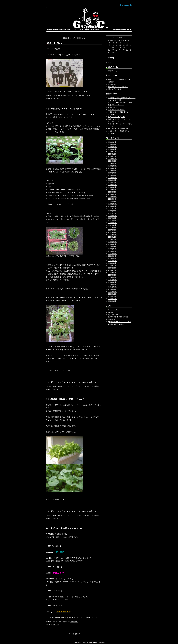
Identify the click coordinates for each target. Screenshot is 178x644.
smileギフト (112, 319)
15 (109, 48)
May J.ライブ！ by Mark (117, 117)
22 (109, 50)
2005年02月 (112, 289)
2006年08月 (112, 247)
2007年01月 (112, 235)
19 (124, 48)
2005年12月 (112, 266)
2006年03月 (112, 258)
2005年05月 (112, 282)
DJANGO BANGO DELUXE (118, 317)
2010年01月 (112, 149)
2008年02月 (112, 204)
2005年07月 (112, 277)
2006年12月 (112, 237)
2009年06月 (112, 166)
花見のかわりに (114, 107)
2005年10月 (112, 270)
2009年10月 (112, 156)
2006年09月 (112, 244)
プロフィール (113, 71)
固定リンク (55, 99)
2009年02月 (112, 175)
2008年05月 (112, 197)
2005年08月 (112, 275)
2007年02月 (112, 232)
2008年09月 (112, 187)
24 (116, 50)
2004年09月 (112, 301)
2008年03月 (112, 201)
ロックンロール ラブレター (80, 96)
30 (113, 52)
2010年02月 (112, 147)
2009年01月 (112, 178)
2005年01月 (112, 292)
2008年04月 (112, 199)
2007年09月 (112, 216)
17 (116, 48)
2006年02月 (112, 261)
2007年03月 (112, 230)
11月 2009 (119, 37)
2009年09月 (112, 159)
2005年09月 (112, 273)
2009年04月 (112, 171)
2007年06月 (112, 223)
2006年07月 (112, 249)
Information (74, 622)
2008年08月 (112, 190)
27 (127, 50)
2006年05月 (112, 254)
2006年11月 (112, 239)
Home (82, 38)
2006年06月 (112, 251)
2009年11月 (112, 154)
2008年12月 (112, 180)
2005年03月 (112, 287)
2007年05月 (112, 225)
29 (109, 52)
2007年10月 (112, 213)
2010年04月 (112, 142)
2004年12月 (112, 294)
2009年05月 (112, 168)
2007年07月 (112, 220)
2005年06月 (112, 280)
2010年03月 (112, 144)
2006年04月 (112, 256)
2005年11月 (112, 268)
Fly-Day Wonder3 (114, 315)
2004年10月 (112, 299)
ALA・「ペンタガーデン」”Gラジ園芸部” (85, 386)
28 (131, 50)
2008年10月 (112, 185)
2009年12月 (112, 152)
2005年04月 (112, 285)
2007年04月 (112, 228)
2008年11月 (112, 182)
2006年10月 (112, 242)
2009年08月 (112, 161)
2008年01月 (112, 206)
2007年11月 (112, 211)
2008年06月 (112, 194)
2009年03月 (112, 173)
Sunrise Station (114, 310)
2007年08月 (112, 218)
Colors (110, 312)
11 (120, 45)
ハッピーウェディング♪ (117, 110)
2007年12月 (112, 209)
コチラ (97, 382)
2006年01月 (112, 263)
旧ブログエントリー (115, 89)
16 (113, 48)
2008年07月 (112, 192)
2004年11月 (112, 296)
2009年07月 (112, 164)
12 (124, 45)
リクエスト (112, 62)
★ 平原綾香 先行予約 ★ (118, 129)
